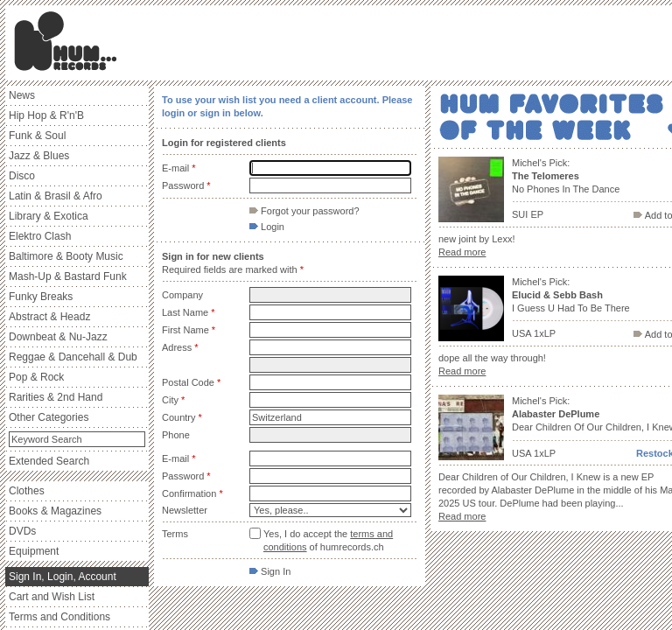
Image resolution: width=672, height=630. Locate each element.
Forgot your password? (304, 211)
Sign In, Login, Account (63, 577)
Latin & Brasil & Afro (56, 196)
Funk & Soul (37, 136)
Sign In (270, 571)
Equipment (34, 551)
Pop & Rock (36, 377)
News (22, 95)
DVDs (22, 531)
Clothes (27, 491)
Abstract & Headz (49, 317)
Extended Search (49, 461)
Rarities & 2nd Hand (56, 397)
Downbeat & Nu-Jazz (58, 337)
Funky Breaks (41, 297)
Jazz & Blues (39, 156)
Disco (22, 176)
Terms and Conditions (59, 617)
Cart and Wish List (52, 597)
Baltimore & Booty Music (66, 256)
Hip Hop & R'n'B (46, 115)
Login (267, 227)
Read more (462, 252)
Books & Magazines (55, 511)
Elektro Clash (40, 236)
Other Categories (49, 417)
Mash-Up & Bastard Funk (68, 276)
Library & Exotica (49, 216)
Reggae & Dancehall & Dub (73, 357)
